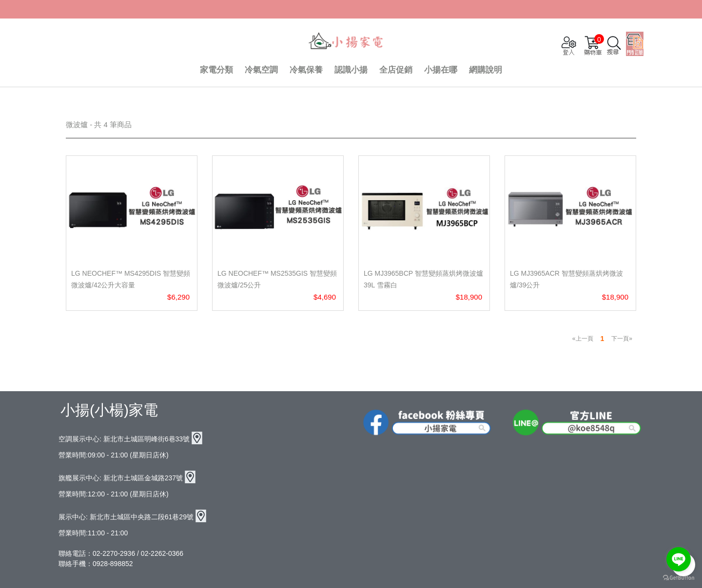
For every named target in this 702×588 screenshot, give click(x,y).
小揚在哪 (441, 70)
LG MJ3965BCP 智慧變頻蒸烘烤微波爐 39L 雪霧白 (423, 279)
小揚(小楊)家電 (109, 410)
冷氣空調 (261, 70)
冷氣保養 (306, 70)
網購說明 (486, 70)
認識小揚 (351, 70)
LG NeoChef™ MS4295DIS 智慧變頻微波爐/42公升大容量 (131, 279)
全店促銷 (396, 70)
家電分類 (216, 70)
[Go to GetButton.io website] (679, 578)
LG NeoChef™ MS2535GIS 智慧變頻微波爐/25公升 (277, 279)
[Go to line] (679, 559)
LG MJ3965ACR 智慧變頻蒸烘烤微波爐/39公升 (566, 279)
